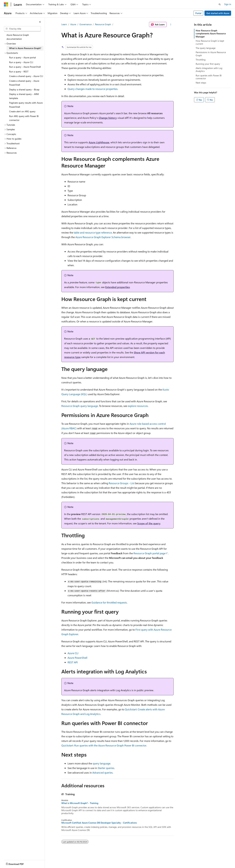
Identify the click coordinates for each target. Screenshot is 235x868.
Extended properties (117, 287)
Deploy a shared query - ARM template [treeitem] (24, 96)
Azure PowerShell (77, 658)
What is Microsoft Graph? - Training (80, 803)
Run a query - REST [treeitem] (19, 71)
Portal (198, 13)
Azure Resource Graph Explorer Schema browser (103, 237)
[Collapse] (40, 22)
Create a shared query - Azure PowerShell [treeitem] (24, 83)
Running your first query (208, 64)
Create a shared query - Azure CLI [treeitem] (26, 76)
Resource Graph (103, 24)
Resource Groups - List (122, 483)
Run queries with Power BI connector (209, 77)
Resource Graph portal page (149, 553)
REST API (73, 662)
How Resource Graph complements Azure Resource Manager (211, 33)
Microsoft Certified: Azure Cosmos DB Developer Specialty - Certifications (99, 823)
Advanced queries (102, 772)
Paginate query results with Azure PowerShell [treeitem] (26, 105)
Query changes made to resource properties (93, 89)
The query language (206, 48)
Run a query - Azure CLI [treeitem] (21, 62)
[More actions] (171, 25)
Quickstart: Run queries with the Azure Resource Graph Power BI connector (104, 745)
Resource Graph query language (80, 406)
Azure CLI (73, 653)
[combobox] (22, 29)
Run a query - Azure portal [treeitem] (22, 57)
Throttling (201, 60)
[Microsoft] (6, 4)
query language (102, 763)
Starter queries (106, 768)
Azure (73, 24)
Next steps (201, 83)
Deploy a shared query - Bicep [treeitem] (24, 89)
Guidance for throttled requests (109, 602)
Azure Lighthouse (99, 142)
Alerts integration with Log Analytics (209, 70)
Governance (86, 24)
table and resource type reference (93, 232)
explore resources (138, 406)
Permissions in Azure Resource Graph (211, 54)
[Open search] (220, 4)
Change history (108, 118)
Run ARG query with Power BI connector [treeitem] (24, 118)
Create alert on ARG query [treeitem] (22, 111)
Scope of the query (149, 523)
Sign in (228, 4)
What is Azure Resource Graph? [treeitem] (25, 48)
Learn (64, 24)
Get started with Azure (218, 13)
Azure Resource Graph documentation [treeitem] (18, 37)
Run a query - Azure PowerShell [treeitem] (25, 67)
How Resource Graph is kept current (210, 42)
